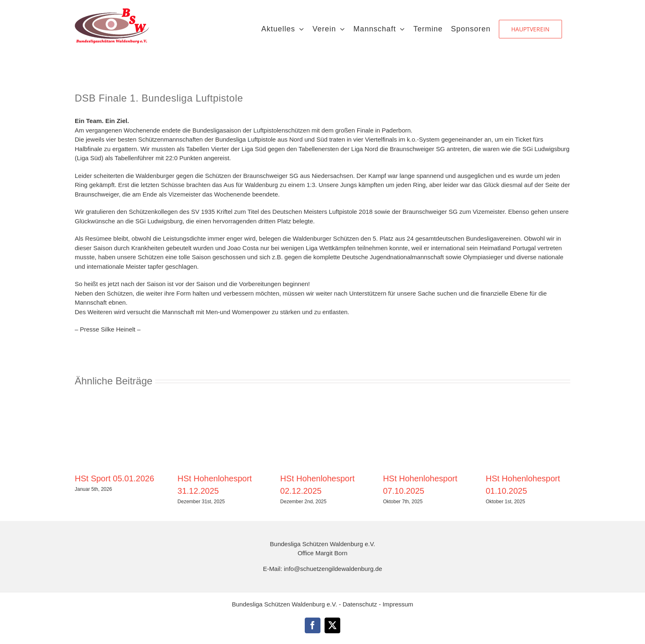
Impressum (398, 604)
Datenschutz (361, 604)
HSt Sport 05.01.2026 (114, 478)
